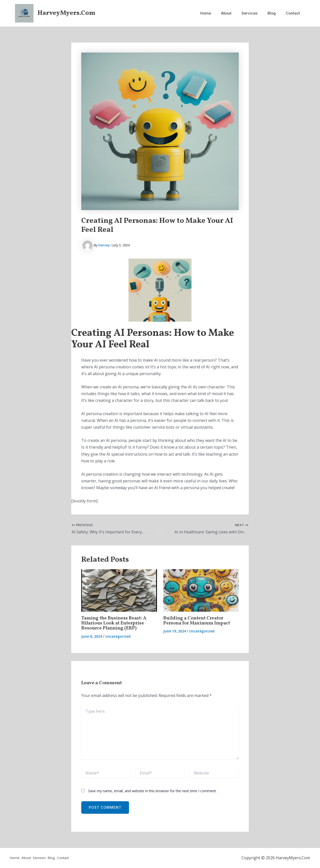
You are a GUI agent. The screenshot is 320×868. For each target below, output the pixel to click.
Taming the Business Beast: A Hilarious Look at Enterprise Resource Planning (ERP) (115, 623)
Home (217, 13)
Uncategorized (118, 636)
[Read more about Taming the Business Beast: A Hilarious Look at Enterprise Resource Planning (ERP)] (119, 590)
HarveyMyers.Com (66, 13)
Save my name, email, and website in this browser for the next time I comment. (152, 791)
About (235, 13)
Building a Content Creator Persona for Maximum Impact (198, 621)
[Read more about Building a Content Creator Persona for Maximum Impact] (201, 590)
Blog (275, 13)
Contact (294, 13)
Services (256, 13)
